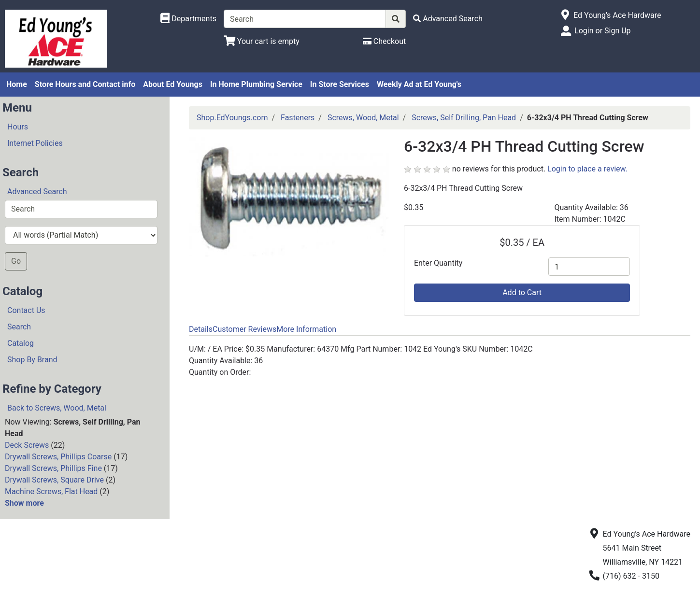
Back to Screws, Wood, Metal (57, 408)
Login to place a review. (587, 169)
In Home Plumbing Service (256, 84)
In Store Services (340, 84)
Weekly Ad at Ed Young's (419, 84)
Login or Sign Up (602, 31)
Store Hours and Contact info (85, 84)
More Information (306, 329)
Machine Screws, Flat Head (51, 491)
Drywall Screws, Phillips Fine (53, 468)
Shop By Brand (32, 360)
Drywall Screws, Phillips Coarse (58, 457)
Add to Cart (522, 292)
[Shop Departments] (188, 19)
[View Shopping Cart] (262, 41)
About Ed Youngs (173, 84)
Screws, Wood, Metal (363, 118)
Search (19, 327)
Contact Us (26, 310)
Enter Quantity (438, 263)
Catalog (21, 343)
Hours (18, 127)
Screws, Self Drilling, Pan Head (464, 118)
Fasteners (298, 118)
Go (16, 261)
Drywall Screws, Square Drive (54, 480)
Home (17, 84)
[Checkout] (384, 41)
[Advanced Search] (448, 19)
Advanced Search (37, 192)
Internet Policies (35, 143)
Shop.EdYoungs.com (232, 118)
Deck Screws (27, 445)
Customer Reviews (244, 329)
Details (201, 329)
